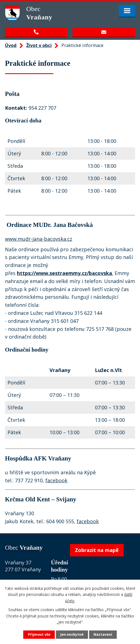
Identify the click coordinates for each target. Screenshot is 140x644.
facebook (56, 480)
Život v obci (39, 45)
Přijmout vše (39, 634)
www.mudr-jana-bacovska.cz (39, 239)
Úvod (11, 45)
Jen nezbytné (72, 634)
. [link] (65, 273)
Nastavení (103, 634)
